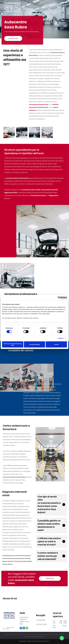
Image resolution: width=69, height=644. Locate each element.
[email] (24, 628)
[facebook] (21, 628)
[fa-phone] (58, 8)
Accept (56, 344)
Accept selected (34, 344)
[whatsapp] (27, 628)
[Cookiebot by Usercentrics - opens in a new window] (59, 298)
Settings (61, 338)
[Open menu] (64, 7)
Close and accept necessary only (13, 344)
